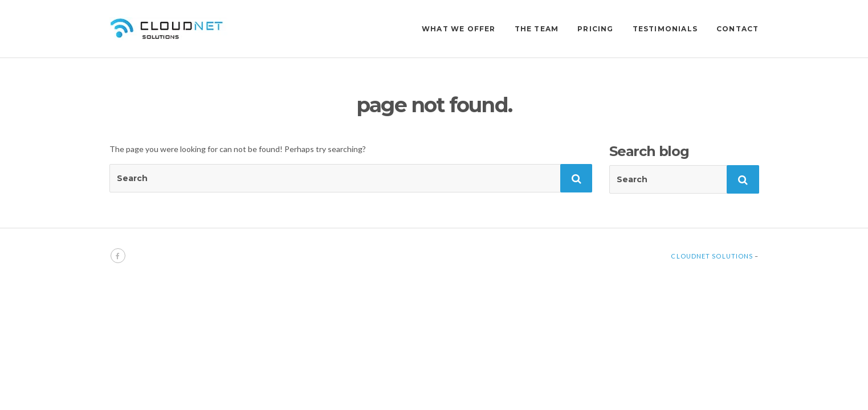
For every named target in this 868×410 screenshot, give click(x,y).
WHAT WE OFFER (459, 29)
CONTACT (737, 29)
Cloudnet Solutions (712, 256)
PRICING (595, 29)
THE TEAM (537, 29)
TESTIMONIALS (665, 29)
